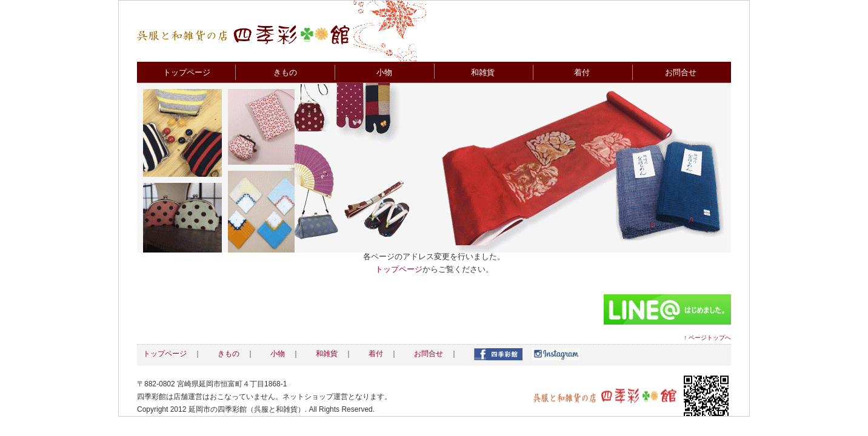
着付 (582, 72)
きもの (285, 72)
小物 (384, 72)
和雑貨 (483, 72)
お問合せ (681, 72)
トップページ (187, 72)
